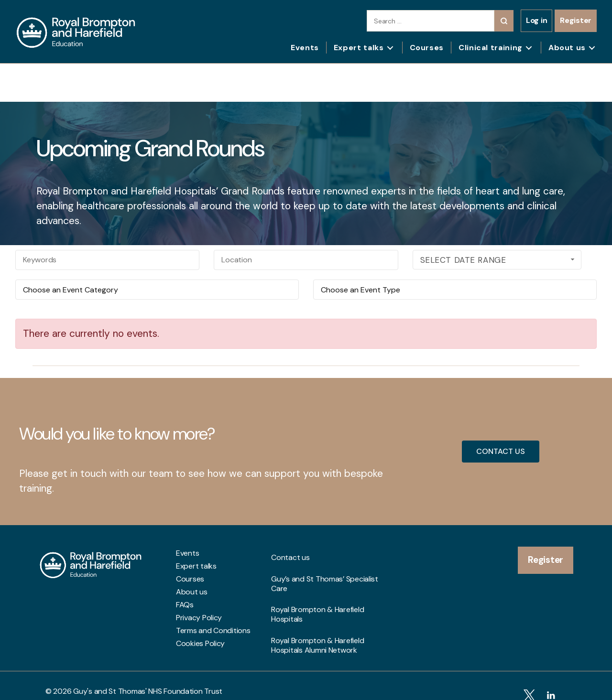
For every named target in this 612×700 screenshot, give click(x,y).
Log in (536, 20)
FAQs (185, 605)
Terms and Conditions (213, 631)
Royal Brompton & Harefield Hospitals (317, 590)
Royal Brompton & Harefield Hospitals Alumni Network (317, 610)
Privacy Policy (199, 618)
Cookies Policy (200, 644)
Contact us (290, 553)
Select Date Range (499, 260)
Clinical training (491, 48)
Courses (427, 48)
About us (567, 48)
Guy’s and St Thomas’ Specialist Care (325, 569)
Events (305, 48)
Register (576, 20)
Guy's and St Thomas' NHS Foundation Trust (148, 680)
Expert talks (359, 48)
